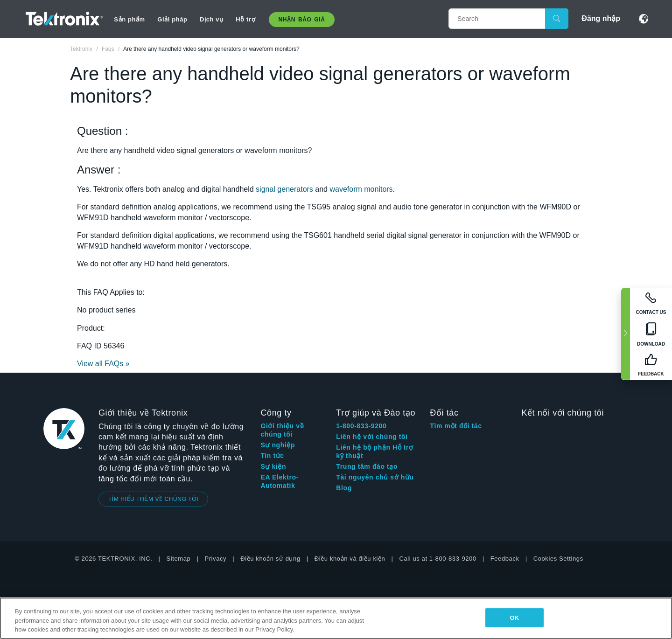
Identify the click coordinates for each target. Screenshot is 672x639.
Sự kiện (273, 466)
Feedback (505, 559)
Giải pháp (172, 19)
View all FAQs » (103, 364)
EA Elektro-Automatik (280, 481)
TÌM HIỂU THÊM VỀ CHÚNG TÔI (153, 499)
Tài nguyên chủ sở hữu (375, 477)
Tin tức (272, 456)
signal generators (284, 189)
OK (514, 617)
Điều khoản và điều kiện (350, 559)
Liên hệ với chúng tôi (372, 437)
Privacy (215, 559)
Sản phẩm (129, 19)
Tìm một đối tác (456, 426)
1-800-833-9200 (361, 426)
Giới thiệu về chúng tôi (282, 430)
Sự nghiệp (278, 445)
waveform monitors (361, 189)
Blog (344, 488)
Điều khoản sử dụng (270, 559)
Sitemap (179, 559)
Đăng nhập (601, 18)
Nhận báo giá (302, 20)
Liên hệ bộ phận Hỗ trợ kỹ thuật (374, 451)
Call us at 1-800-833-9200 (437, 559)
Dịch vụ (212, 19)
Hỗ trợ (245, 19)
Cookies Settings (558, 559)
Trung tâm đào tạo (367, 466)
